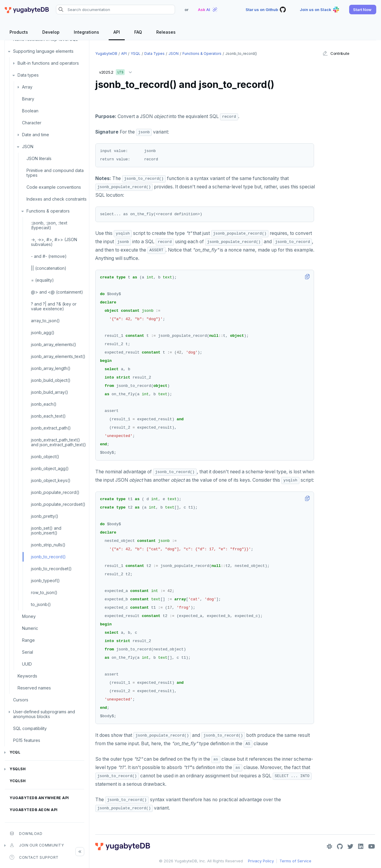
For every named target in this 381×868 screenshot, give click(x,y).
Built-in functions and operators (48, 63)
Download (26, 833)
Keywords (27, 676)
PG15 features (27, 740)
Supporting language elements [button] (43, 51)
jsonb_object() (45, 457)
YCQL (15, 752)
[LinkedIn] (361, 847)
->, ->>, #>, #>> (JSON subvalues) (54, 242)
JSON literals (39, 158)
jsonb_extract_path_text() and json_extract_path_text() (58, 442)
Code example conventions (54, 187)
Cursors (21, 700)
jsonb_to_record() (48, 557)
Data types (28, 75)
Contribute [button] (336, 53)
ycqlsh (18, 781)
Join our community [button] (37, 845)
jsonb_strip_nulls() (48, 545)
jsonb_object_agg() (50, 468)
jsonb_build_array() (50, 392)
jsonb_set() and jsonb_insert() (46, 530)
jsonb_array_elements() (54, 344)
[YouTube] (372, 847)
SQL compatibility (30, 728)
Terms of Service (295, 861)
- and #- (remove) (49, 256)
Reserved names (34, 688)
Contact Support (34, 857)
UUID (27, 664)
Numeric (30, 628)
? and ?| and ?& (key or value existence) (54, 306)
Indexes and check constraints (57, 199)
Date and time (36, 135)
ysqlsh (18, 769)
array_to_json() (45, 321)
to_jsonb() (41, 604)
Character (32, 123)
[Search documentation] (115, 10)
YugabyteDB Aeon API (34, 810)
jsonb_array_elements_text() (58, 356)
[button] (363, 10)
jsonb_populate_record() (55, 492)
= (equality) (42, 280)
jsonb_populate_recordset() (58, 504)
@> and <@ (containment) (57, 292)
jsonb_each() (44, 404)
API (124, 54)
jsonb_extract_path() (51, 428)
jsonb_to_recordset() (51, 569)
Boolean (30, 111)
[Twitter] (350, 847)
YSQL (136, 54)
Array (27, 87)
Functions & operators (48, 211)
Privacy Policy (261, 861)
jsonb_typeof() (45, 581)
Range (28, 640)
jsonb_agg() (43, 333)
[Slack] (330, 847)
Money (29, 616)
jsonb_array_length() (51, 368)
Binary (28, 99)
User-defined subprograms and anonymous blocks (44, 714)
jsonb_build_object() (51, 380)
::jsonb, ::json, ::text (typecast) (49, 225)
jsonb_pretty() (45, 516)
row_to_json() (44, 592)
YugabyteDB (106, 54)
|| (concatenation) (49, 268)
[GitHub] (340, 847)
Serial (28, 652)
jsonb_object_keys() (51, 480)
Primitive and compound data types (55, 173)
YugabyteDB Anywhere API (39, 798)
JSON (28, 147)
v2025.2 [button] (117, 71)
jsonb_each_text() (48, 416)
